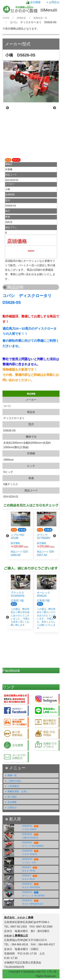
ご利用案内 (12, 786)
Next (55, 108)
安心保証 (10, 797)
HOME (6, 18)
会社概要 (33, 2)
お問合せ (53, 2)
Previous (7, 108)
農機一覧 (10, 775)
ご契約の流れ (13, 781)
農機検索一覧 (40, 18)
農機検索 (21, 18)
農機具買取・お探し (16, 791)
